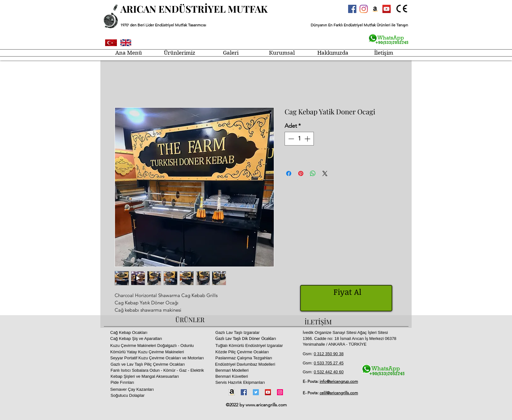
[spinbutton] (299, 139)
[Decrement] (290, 139)
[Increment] (308, 139)
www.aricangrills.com (266, 405)
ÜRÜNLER (190, 319)
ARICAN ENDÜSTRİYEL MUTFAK (194, 9)
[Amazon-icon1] (232, 392)
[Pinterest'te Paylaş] (301, 173)
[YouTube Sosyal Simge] (387, 9)
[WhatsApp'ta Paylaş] (313, 173)
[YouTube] (268, 392)
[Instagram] (364, 9)
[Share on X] (325, 173)
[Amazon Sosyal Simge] (375, 9)
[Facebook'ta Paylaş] (289, 173)
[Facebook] (244, 392)
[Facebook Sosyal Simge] (352, 9)
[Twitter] (256, 392)
